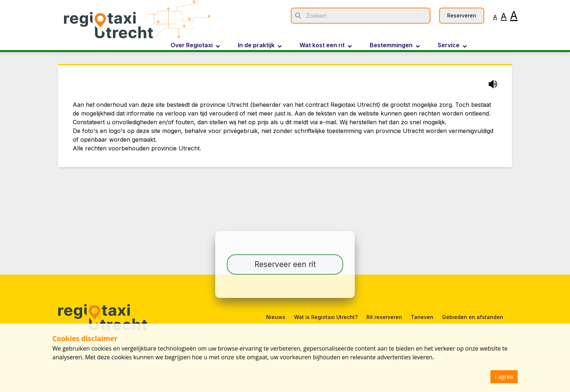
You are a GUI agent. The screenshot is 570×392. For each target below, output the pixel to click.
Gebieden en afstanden (473, 317)
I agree (504, 377)
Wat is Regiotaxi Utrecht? (326, 317)
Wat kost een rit (326, 45)
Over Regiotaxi (195, 45)
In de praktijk (260, 45)
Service (452, 45)
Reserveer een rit (285, 264)
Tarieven (422, 317)
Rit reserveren (384, 317)
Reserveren (462, 15)
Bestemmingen (395, 45)
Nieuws (276, 317)
